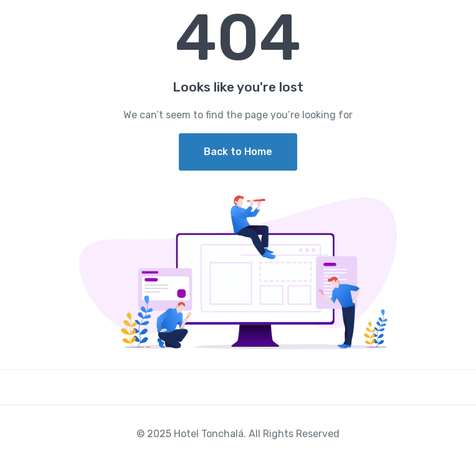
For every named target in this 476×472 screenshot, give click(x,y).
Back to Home (238, 152)
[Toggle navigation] (456, 21)
